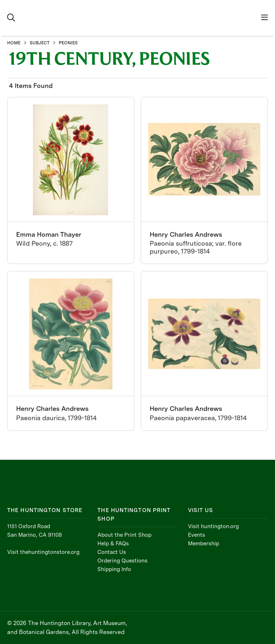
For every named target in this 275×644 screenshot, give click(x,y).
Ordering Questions (122, 561)
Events (197, 535)
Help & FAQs (113, 544)
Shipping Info (114, 569)
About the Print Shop (124, 535)
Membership (204, 544)
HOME (14, 43)
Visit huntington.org (213, 526)
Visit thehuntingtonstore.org (43, 552)
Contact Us (112, 552)
